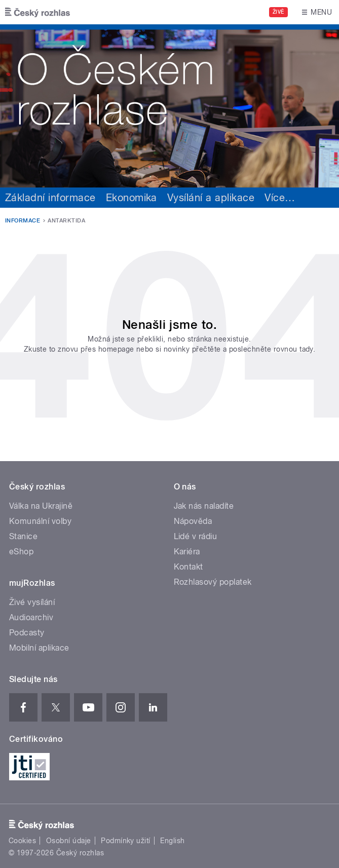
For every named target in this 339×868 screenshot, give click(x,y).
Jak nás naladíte (204, 506)
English (172, 841)
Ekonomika (131, 198)
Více (280, 198)
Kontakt (189, 567)
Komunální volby (40, 521)
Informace (23, 221)
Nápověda (193, 521)
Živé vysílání (32, 602)
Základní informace (50, 198)
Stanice (23, 536)
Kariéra (187, 552)
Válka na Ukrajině (41, 506)
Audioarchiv (31, 617)
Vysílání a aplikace (211, 198)
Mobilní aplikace (39, 648)
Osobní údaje (69, 841)
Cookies (22, 841)
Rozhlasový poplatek (213, 582)
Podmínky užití (126, 841)
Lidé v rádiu (196, 536)
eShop (21, 552)
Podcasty (27, 633)
